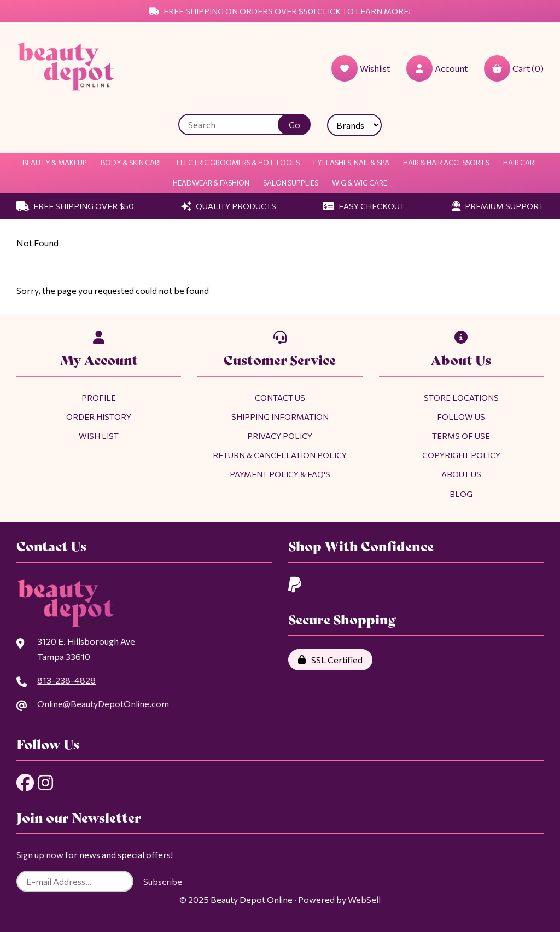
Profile (99, 397)
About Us (461, 474)
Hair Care (521, 163)
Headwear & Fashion (211, 183)
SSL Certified (330, 660)
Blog (461, 494)
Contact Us (280, 397)
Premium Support (498, 206)
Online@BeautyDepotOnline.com (103, 704)
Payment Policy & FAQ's (280, 474)
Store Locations (461, 397)
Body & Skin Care (132, 163)
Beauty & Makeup (55, 163)
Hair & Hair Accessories (446, 163)
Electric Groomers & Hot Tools (238, 163)
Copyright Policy (461, 455)
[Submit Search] (294, 125)
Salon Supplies (291, 183)
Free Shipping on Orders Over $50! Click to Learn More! (280, 11)
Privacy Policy (280, 436)
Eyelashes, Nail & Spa (351, 163)
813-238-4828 (66, 680)
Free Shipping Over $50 (75, 206)
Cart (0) (514, 68)
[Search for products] (236, 125)
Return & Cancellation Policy (280, 455)
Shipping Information (280, 416)
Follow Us (461, 416)
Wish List (99, 436)
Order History (99, 416)
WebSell (364, 899)
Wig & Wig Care (360, 183)
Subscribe (163, 881)
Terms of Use (461, 436)
